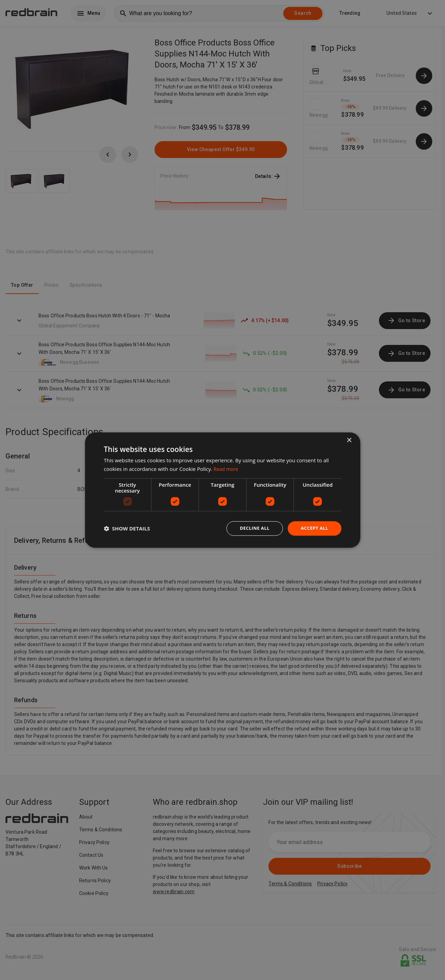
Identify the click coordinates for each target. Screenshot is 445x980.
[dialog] (223, 490)
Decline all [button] (252, 528)
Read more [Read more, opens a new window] (227, 468)
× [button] (349, 440)
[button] (127, 528)
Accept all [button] (313, 528)
